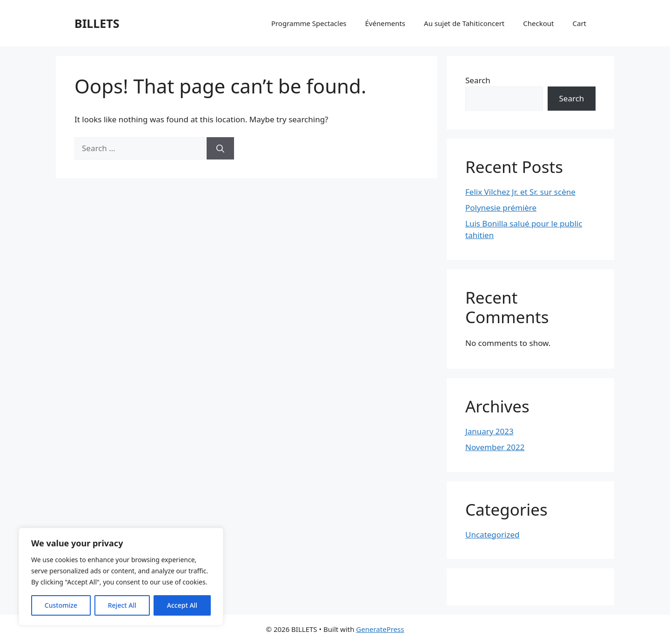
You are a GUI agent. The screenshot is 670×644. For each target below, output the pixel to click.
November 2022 (495, 447)
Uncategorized (492, 534)
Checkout (538, 23)
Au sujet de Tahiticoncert (464, 23)
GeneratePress (380, 629)
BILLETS (97, 23)
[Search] (220, 148)
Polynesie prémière (501, 208)
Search (478, 80)
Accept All (182, 605)
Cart (579, 23)
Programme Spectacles (309, 23)
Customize (61, 605)
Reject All (122, 605)
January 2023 (489, 431)
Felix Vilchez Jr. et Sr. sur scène (520, 192)
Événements (385, 23)
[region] (121, 577)
